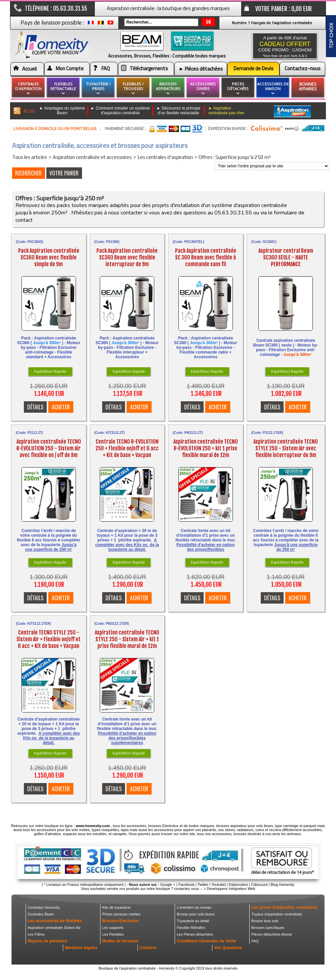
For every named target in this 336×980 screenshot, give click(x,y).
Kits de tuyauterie (116, 907)
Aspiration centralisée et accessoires (92, 157)
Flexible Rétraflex (191, 928)
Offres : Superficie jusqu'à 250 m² (235, 157)
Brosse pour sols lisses (196, 914)
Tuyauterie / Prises (98, 89)
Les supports (113, 928)
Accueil (29, 69)
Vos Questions (228, 948)
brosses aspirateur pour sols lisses (245, 826)
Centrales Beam (41, 914)
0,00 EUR (302, 9)
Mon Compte (70, 68)
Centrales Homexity (44, 907)
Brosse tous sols (265, 921)
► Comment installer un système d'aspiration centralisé (120, 111)
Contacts (148, 948)
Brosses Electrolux (120, 921)
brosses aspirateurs (168, 89)
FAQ (106, 68)
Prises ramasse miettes (121, 914)
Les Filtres (36, 934)
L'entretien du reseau (194, 907)
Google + (168, 885)
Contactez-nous (303, 68)
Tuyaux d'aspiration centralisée (277, 914)
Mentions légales (81, 948)
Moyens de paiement (47, 941)
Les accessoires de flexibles (55, 921)
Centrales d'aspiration (28, 89)
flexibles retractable (63, 89)
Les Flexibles (113, 934)
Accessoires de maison (273, 89)
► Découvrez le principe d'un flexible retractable (179, 111)
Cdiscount (259, 885)
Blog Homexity (282, 885)
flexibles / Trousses (133, 89)
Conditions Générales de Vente (206, 941)
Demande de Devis (254, 68)
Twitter (203, 885)
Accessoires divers (203, 89)
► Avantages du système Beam (62, 111)
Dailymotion (238, 885)
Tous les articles (30, 157)
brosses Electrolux (163, 826)
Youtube (218, 885)
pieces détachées (238, 89)
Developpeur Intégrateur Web (231, 889)
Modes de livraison (120, 941)
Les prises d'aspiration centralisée (284, 907)
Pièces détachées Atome (272, 934)
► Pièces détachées (201, 69)
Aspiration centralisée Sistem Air (54, 928)
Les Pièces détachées (195, 934)
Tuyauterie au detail (193, 921)
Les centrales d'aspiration (165, 157)
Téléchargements (149, 68)
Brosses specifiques (268, 928)
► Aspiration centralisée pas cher (226, 111)
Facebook (186, 885)
